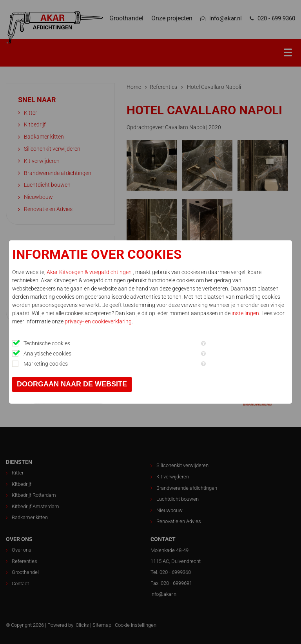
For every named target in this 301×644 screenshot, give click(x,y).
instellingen (245, 313)
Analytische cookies (47, 354)
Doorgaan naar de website (72, 384)
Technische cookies (47, 343)
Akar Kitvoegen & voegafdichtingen (90, 272)
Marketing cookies (46, 364)
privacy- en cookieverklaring (98, 321)
